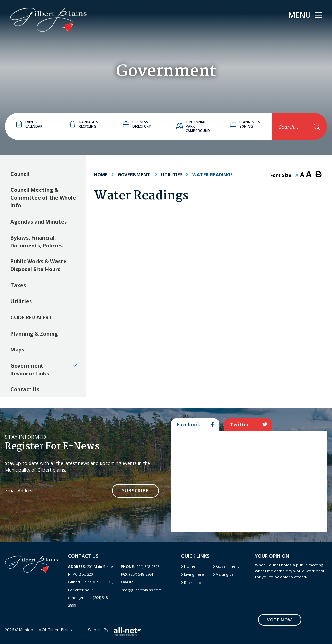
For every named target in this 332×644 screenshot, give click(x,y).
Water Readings (213, 174)
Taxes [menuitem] (18, 285)
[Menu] (305, 15)
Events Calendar (29, 124)
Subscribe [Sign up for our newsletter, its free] (135, 491)
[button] (75, 365)
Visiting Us (225, 574)
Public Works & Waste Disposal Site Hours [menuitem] (38, 265)
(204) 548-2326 (140, 566)
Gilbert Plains (48, 20)
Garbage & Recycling (84, 124)
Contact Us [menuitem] (25, 389)
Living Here (194, 574)
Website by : (114, 632)
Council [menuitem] (20, 174)
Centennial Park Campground (193, 126)
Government (135, 174)
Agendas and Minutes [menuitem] (39, 222)
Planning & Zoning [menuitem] (34, 334)
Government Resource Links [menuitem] (30, 370)
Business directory (137, 124)
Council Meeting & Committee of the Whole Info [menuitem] (43, 198)
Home (190, 566)
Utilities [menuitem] (21, 301)
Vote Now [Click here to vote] (280, 620)
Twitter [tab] (249, 425)
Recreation (194, 583)
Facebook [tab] (195, 425)
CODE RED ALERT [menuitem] (31, 317)
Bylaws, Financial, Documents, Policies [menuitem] (36, 242)
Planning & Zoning (245, 124)
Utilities (172, 174)
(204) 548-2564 (137, 574)
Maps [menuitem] (17, 350)
